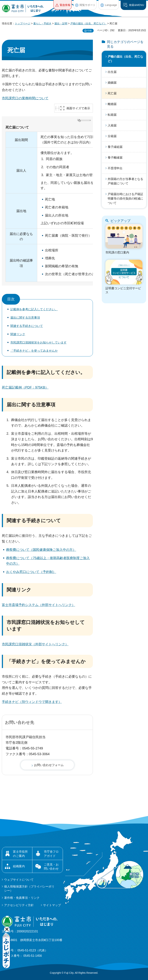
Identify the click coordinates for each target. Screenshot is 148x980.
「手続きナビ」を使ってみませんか (34, 351)
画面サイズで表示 (78, 108)
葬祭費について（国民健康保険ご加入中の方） (41, 550)
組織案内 (19, 866)
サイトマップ (52, 905)
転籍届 (112, 115)
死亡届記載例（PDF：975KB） (25, 387)
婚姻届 (112, 83)
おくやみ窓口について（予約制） (31, 572)
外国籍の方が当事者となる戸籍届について (125, 181)
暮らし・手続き (42, 23)
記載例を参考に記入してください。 (34, 309)
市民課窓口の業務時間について (25, 98)
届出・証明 (61, 23)
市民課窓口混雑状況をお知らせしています (38, 343)
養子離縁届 (115, 158)
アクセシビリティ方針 (19, 905)
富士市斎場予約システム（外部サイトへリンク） (38, 605)
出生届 (112, 72)
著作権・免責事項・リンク (22, 898)
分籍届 (112, 136)
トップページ (23, 23)
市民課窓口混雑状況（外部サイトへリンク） (35, 644)
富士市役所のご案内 (20, 854)
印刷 (90, 31)
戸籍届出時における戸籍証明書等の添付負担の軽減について (125, 199)
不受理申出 (115, 168)
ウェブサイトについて (19, 880)
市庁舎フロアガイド (51, 854)
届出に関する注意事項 (25, 318)
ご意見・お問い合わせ (51, 867)
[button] (63, 5)
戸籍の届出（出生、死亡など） (88, 23)
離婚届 (112, 104)
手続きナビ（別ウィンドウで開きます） (32, 702)
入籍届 (112, 125)
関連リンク (18, 334)
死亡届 (112, 93)
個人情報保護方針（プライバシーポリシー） (29, 889)
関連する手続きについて (27, 326)
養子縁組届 (115, 147)
